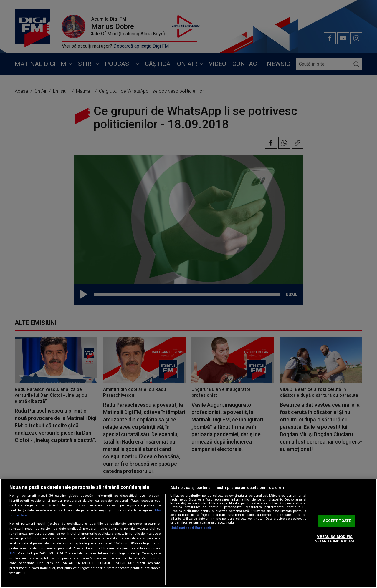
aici (12, 553)
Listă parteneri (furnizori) (191, 528)
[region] (188, 533)
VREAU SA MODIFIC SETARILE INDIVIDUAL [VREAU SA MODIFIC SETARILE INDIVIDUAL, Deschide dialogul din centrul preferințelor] (335, 539)
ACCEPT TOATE (337, 521)
